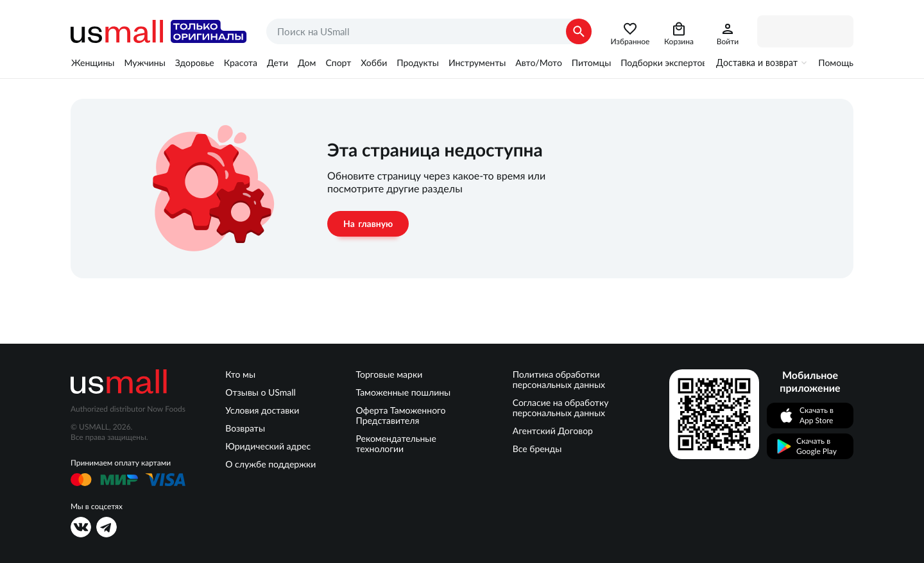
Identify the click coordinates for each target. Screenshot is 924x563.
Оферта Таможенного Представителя (400, 416)
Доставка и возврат (757, 63)
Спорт (338, 63)
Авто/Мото (538, 63)
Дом (307, 63)
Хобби (374, 63)
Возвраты (245, 428)
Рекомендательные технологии (396, 444)
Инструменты (477, 63)
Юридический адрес (268, 446)
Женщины (93, 63)
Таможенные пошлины (403, 392)
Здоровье (195, 63)
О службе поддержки (270, 464)
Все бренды (537, 449)
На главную (368, 224)
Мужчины (144, 63)
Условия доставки (262, 410)
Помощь (836, 63)
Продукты (418, 63)
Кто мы (240, 374)
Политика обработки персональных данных (559, 380)
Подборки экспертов (663, 63)
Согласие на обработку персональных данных (561, 408)
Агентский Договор (553, 431)
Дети (278, 63)
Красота (241, 63)
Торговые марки (389, 374)
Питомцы (591, 63)
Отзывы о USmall (261, 392)
